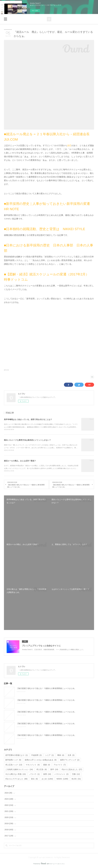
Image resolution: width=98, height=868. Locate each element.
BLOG (76, 779)
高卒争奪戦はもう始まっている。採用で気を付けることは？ (28, 419)
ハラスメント (61, 774)
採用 (47, 774)
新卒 (54, 769)
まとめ (47, 779)
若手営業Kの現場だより (16, 755)
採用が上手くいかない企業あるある (41, 760)
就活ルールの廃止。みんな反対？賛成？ (20, 461)
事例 (61, 755)
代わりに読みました (72, 769)
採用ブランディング (70, 760)
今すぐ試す (35, 11)
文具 (71, 755)
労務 (76, 774)
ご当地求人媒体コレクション (19, 769)
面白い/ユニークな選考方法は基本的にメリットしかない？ (27, 440)
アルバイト (60, 765)
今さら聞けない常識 (16, 774)
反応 (69, 145)
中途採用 (36, 755)
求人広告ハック (14, 765)
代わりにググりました (16, 779)
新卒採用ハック (13, 760)
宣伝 (34, 779)
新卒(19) (6, 370)
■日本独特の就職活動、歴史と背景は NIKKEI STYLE (45, 229)
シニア (49, 755)
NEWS (62, 779)
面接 (47, 765)
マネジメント (33, 765)
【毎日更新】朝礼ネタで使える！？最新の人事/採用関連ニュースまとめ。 (46, 688)
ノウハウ (34, 774)
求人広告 (42, 769)
